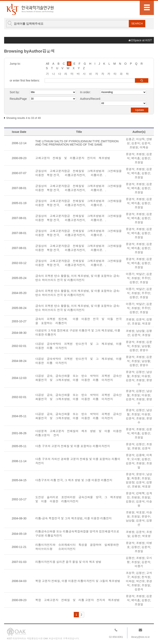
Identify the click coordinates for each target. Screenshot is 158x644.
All (48, 64)
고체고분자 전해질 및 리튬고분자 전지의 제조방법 (73, 158)
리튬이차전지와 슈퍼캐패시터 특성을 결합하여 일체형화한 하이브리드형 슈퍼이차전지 (79, 547)
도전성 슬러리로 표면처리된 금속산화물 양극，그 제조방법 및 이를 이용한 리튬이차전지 (79, 499)
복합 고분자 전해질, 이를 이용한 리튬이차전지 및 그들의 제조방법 (78, 581)
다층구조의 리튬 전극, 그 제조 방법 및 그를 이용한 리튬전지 (74, 480)
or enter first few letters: (25, 80)
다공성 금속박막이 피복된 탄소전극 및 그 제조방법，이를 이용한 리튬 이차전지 (79, 346)
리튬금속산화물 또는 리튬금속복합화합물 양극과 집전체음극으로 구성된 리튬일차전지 (77, 534)
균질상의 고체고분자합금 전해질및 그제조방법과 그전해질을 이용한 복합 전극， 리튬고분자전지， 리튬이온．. (79, 173)
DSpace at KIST (142, 40)
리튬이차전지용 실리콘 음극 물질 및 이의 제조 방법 (68, 562)
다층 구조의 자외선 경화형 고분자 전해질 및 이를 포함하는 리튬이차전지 (78, 461)
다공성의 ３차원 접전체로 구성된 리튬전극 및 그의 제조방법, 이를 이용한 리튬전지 (78, 333)
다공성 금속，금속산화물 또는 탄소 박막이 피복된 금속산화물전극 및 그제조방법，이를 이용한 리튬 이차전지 (79, 378)
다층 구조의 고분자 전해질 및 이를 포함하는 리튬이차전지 (73, 446)
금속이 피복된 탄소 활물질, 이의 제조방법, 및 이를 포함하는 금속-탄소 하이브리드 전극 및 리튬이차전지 (78, 278)
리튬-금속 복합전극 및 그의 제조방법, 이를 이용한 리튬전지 (78, 518)
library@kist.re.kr (141, 637)
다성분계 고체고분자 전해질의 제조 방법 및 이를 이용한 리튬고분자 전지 (79, 433)
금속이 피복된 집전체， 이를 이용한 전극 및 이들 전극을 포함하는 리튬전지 (79, 321)
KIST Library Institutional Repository (30, 9)
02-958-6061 (116, 637)
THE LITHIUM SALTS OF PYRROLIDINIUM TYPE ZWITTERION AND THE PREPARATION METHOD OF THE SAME (77, 143)
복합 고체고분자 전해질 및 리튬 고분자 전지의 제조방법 (78, 600)
